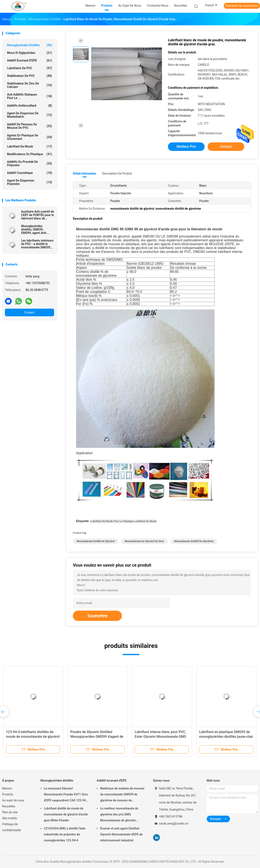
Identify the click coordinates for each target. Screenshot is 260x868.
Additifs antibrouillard (30, 106)
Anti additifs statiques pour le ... (30, 96)
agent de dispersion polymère (30, 182)
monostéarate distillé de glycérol (95, 541)
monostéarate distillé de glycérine (194, 541)
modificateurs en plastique (30, 154)
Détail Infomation (84, 173)
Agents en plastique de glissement (30, 137)
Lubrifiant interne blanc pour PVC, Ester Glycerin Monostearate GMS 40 (160, 737)
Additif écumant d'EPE (30, 60)
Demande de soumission (242, 6)
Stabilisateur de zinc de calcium (30, 85)
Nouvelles (9, 806)
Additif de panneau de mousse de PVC (30, 126)
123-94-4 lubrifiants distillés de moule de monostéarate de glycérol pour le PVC (33, 737)
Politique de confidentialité (12, 827)
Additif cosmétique (30, 173)
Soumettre (97, 616)
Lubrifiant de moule (30, 146)
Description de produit (117, 173)
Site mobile (10, 818)
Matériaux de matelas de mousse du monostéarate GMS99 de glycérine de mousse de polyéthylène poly (122, 795)
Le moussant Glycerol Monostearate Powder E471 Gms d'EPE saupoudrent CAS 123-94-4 (66, 795)
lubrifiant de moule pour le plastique (112, 521)
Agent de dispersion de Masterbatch (30, 115)
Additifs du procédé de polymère (30, 163)
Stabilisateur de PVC (30, 76)
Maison (7, 788)
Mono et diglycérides (30, 53)
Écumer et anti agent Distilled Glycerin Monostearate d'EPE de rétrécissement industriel (121, 834)
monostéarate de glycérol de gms (144, 541)
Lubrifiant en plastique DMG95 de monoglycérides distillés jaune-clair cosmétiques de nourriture (226, 737)
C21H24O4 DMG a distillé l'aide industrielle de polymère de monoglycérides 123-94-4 (65, 834)
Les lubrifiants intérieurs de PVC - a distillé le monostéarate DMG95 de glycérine (37, 244)
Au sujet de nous (13, 800)
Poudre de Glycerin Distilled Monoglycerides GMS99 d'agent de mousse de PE (97, 737)
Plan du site (10, 812)
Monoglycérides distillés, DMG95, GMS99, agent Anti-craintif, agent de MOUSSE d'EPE (34, 229)
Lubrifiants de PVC (30, 68)
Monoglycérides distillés (30, 45)
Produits (8, 794)
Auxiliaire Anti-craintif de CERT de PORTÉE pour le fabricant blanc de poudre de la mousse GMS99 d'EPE (38, 215)
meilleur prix (186, 147)
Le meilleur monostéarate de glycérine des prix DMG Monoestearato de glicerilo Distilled (119, 815)
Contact (30, 312)
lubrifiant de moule (146, 521)
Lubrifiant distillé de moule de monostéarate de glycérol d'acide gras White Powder (66, 814)
